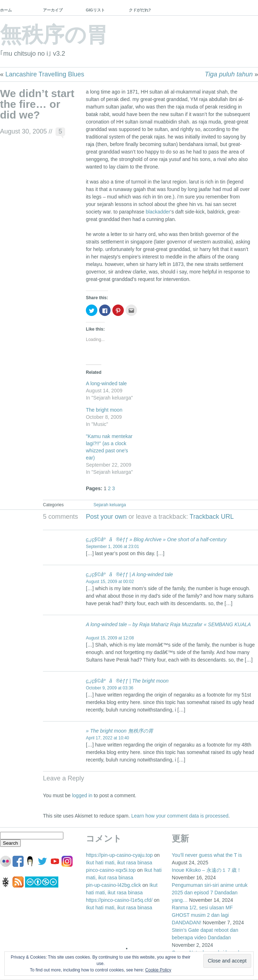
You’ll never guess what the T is (207, 855)
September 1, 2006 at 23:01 (113, 547)
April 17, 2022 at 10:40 (108, 738)
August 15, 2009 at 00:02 (110, 582)
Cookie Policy (158, 970)
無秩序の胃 (54, 35)
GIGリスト (95, 10)
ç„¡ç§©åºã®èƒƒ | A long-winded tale (129, 574)
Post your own (106, 517)
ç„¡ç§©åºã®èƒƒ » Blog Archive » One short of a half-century (156, 539)
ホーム (6, 10)
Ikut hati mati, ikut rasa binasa (119, 863)
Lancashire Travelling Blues (45, 74)
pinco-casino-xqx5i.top (111, 870)
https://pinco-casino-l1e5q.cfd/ (119, 900)
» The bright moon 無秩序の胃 (120, 731)
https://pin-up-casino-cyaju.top (119, 855)
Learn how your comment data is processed (180, 816)
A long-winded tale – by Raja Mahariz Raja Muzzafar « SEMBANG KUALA (168, 624)
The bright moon (104, 410)
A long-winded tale (106, 383)
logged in (82, 795)
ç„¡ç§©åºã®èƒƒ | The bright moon (127, 681)
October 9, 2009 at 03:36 (110, 688)
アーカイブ (53, 10)
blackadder (158, 212)
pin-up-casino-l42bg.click (113, 885)
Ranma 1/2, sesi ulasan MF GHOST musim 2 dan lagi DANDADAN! (202, 915)
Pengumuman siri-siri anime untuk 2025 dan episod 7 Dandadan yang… (210, 893)
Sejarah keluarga (110, 505)
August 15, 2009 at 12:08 (110, 638)
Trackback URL (212, 517)
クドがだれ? (140, 10)
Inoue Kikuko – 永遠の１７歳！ (207, 870)
